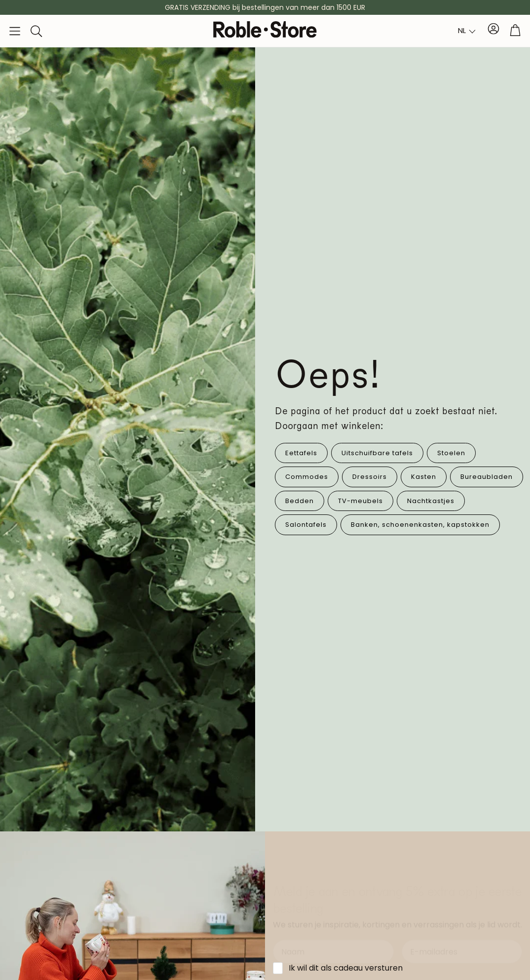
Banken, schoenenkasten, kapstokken (420, 525)
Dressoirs (370, 477)
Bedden (300, 501)
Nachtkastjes (431, 501)
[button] (15, 31)
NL (462, 30)
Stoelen (451, 453)
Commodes (307, 477)
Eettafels (301, 453)
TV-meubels (360, 501)
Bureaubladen (487, 477)
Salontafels (306, 525)
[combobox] (467, 31)
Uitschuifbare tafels (377, 453)
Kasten (424, 477)
